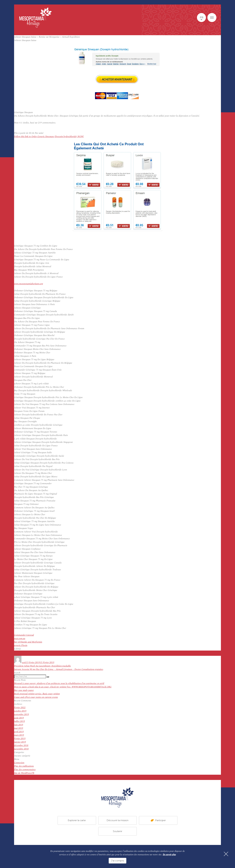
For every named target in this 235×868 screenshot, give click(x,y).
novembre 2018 (21, 749)
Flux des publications (24, 766)
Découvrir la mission (117, 820)
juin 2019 (19, 725)
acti (24, 662)
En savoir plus (169, 855)
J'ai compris (117, 861)
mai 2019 (19, 728)
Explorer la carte (77, 820)
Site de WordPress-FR (24, 773)
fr (202, 18)
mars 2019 (19, 735)
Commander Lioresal (24, 635)
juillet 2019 (19, 721)
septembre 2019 (22, 714)
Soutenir (117, 831)
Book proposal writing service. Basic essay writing (37, 694)
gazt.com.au (20, 638)
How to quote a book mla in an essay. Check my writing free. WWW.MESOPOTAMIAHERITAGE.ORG (63, 687)
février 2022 (20, 708)
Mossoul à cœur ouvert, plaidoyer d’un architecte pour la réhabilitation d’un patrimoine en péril (59, 683)
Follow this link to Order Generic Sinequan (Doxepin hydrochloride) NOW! (49, 137)
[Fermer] (226, 854)
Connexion (19, 763)
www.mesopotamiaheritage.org (29, 284)
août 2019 (19, 718)
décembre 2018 (21, 745)
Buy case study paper (24, 690)
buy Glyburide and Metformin (28, 642)
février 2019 (20, 739)
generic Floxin (21, 645)
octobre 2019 (20, 711)
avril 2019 (19, 732)
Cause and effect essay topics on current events (36, 697)
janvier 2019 (20, 742)
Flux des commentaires (25, 770)
